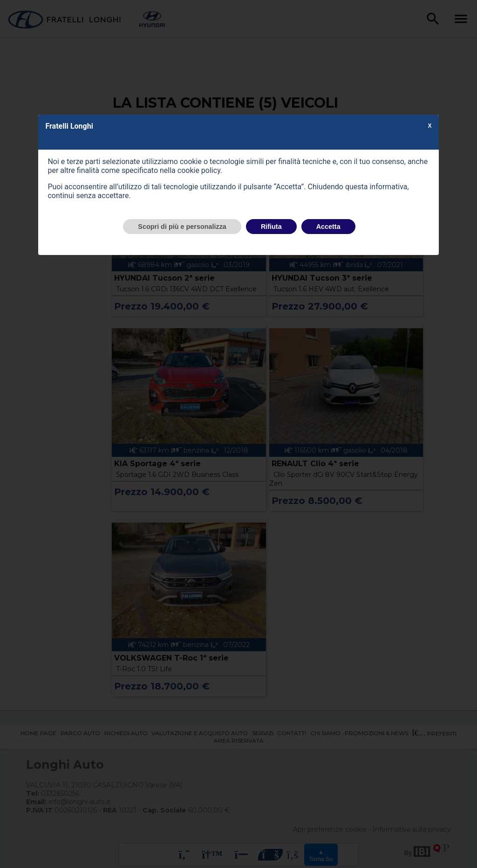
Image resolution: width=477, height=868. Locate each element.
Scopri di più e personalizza (182, 227)
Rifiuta (271, 227)
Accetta (328, 227)
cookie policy (199, 170)
